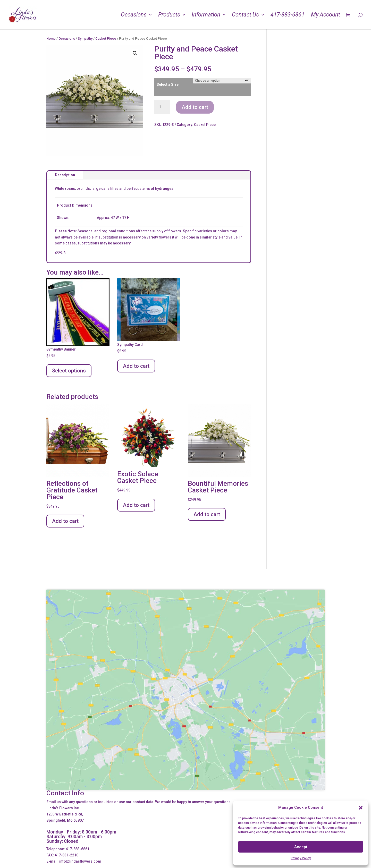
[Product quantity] (162, 107)
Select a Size (168, 84)
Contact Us (245, 15)
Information (206, 15)
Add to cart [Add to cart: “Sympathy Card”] (136, 366)
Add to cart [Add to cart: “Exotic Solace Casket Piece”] (136, 505)
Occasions (134, 15)
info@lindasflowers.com (80, 861)
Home (51, 39)
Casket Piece (106, 39)
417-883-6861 (288, 15)
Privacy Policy (301, 858)
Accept (301, 847)
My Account (326, 15)
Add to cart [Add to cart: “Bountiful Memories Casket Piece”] (207, 514)
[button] (361, 808)
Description (65, 175)
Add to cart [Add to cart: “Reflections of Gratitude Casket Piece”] (65, 521)
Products (169, 15)
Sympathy (85, 39)
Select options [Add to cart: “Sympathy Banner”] (69, 371)
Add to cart (195, 107)
